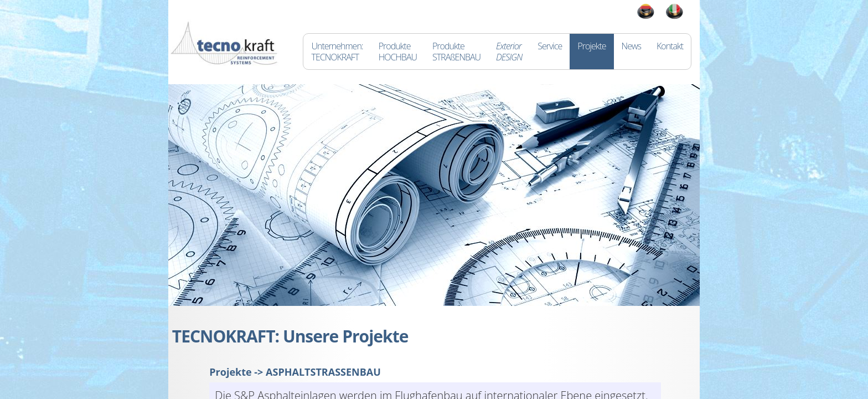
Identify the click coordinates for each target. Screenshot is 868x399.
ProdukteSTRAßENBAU (456, 52)
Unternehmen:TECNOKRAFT (337, 52)
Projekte (591, 52)
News (631, 52)
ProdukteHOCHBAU (398, 52)
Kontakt (670, 52)
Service (550, 52)
